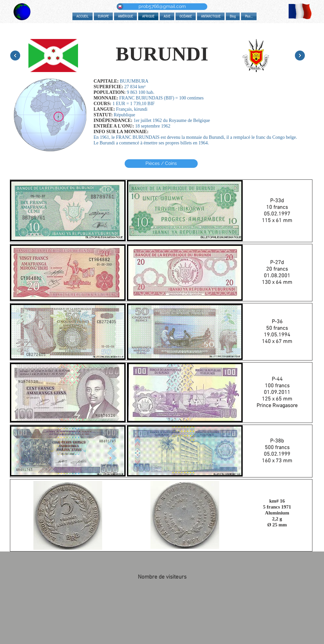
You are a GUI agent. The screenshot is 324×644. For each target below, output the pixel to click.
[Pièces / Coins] (161, 164)
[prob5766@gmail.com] (162, 7)
